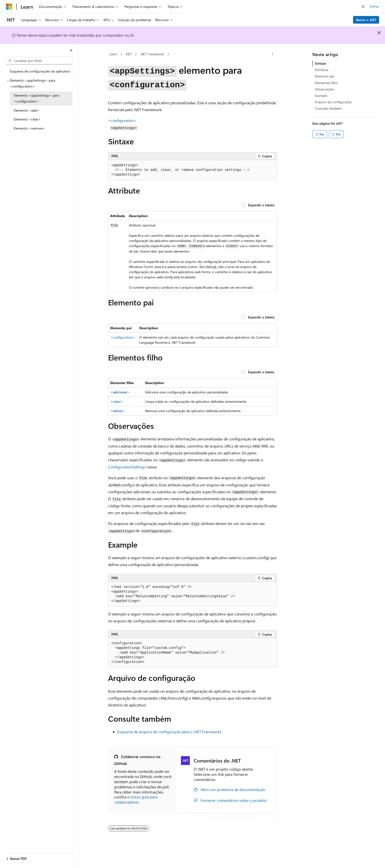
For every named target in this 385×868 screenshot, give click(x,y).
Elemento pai (324, 76)
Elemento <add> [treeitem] (27, 110)
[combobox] (39, 61)
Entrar (375, 6)
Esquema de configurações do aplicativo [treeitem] (40, 71)
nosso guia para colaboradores (136, 799)
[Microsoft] (9, 7)
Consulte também (328, 108)
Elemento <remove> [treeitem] (29, 128)
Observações (324, 89)
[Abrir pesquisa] (363, 7)
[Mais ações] (273, 54)
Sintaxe (320, 63)
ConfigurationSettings (127, 467)
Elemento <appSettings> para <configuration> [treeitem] (36, 98)
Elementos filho (326, 83)
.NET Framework (152, 54)
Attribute (322, 70)
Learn (113, 54)
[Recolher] (71, 50)
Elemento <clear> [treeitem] (27, 119)
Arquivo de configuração (333, 102)
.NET (129, 54)
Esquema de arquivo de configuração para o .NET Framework (169, 732)
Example (321, 96)
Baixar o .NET (366, 20)
